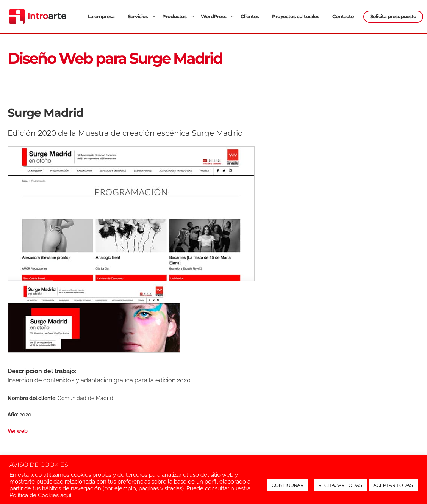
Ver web (18, 431)
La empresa (101, 16)
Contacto (343, 16)
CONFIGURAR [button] (288, 485)
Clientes (250, 16)
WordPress (219, 16)
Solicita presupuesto (393, 16)
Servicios (143, 16)
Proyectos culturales (296, 16)
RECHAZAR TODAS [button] (340, 485)
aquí (66, 495)
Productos (180, 16)
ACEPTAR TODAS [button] (393, 485)
